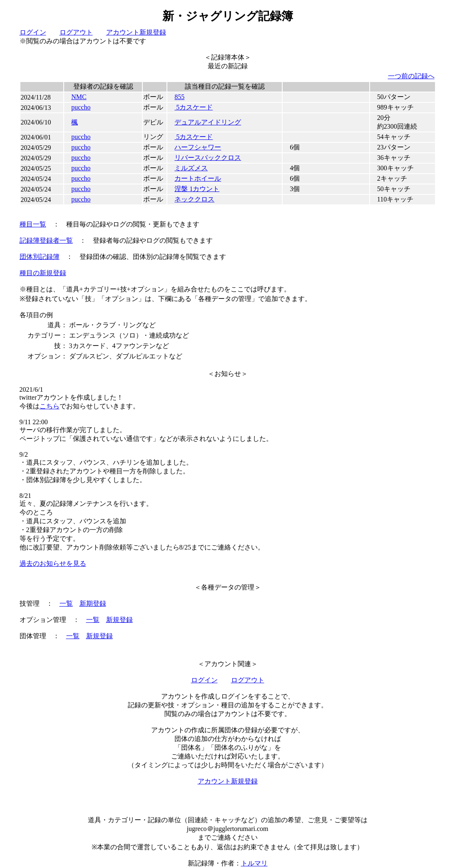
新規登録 (119, 620)
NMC (79, 97)
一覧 (66, 603)
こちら (50, 406)
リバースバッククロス (208, 158)
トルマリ (254, 863)
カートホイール (198, 178)
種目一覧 (33, 224)
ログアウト (76, 32)
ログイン (33, 32)
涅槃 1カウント (197, 189)
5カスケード (194, 107)
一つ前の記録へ (411, 76)
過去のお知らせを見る (53, 563)
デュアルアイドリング (208, 122)
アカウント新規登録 (136, 32)
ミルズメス (191, 168)
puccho (81, 107)
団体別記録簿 (40, 257)
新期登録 (93, 603)
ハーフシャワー (198, 147)
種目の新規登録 (43, 273)
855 (179, 97)
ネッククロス (194, 199)
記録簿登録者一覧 (46, 240)
